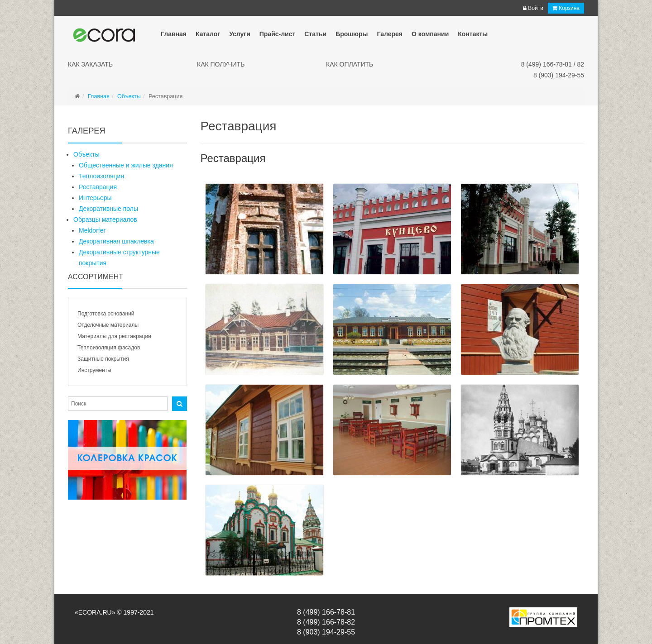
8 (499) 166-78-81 (326, 612)
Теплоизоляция (101, 176)
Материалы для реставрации (114, 336)
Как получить (221, 64)
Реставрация (98, 187)
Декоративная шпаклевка (116, 241)
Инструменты (94, 370)
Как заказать (90, 64)
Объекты (86, 154)
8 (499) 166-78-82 (326, 622)
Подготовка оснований (106, 314)
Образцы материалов (105, 219)
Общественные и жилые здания (126, 165)
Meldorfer (92, 230)
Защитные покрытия (103, 359)
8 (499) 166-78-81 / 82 (553, 64)
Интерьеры (95, 198)
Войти (533, 8)
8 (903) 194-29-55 (559, 75)
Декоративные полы (108, 209)
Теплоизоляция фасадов (109, 348)
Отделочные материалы (108, 325)
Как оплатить (350, 64)
